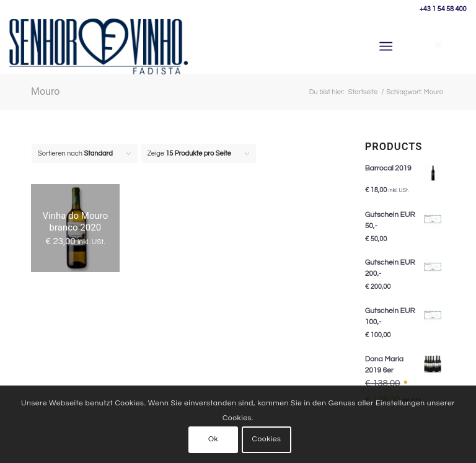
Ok (213, 439)
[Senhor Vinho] (98, 46)
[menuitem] (388, 46)
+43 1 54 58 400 (443, 9)
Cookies (267, 439)
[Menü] (386, 46)
